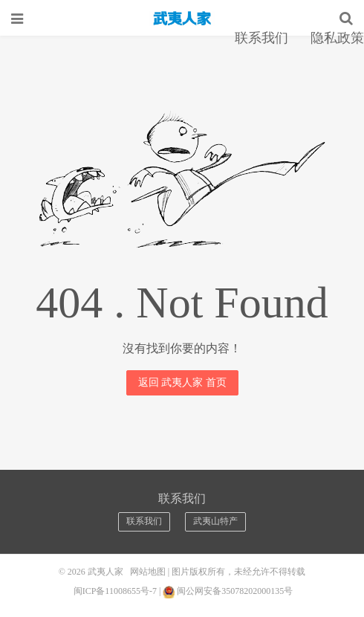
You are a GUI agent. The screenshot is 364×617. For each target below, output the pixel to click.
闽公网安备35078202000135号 (235, 591)
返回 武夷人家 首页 (182, 382)
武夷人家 (182, 19)
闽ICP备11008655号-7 (115, 591)
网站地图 (148, 572)
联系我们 (261, 38)
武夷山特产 (215, 521)
